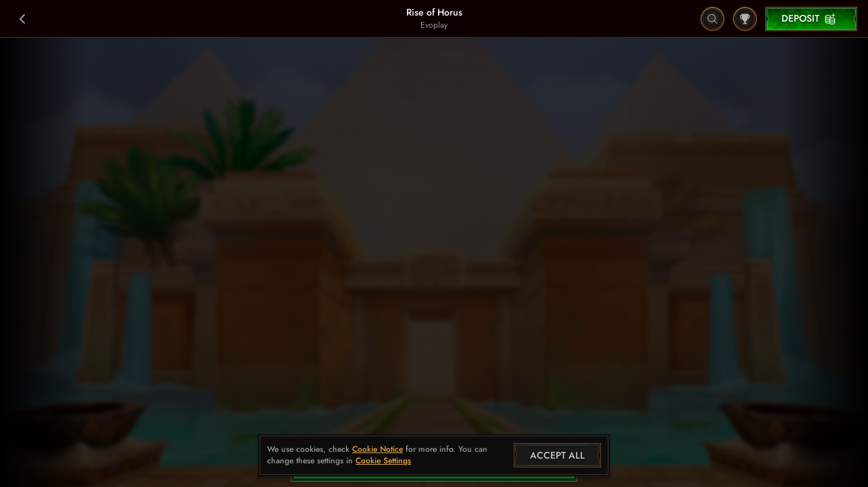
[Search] (713, 19)
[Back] (23, 19)
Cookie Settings (383, 461)
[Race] (745, 19)
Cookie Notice (378, 449)
